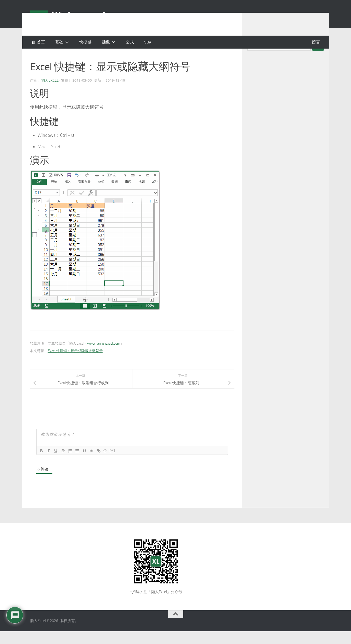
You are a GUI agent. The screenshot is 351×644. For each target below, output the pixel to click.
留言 (316, 42)
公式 (130, 42)
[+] (112, 463)
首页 (41, 42)
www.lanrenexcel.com (104, 356)
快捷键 (85, 42)
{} (105, 463)
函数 (106, 42)
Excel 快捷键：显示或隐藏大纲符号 (75, 364)
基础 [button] (59, 42)
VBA (148, 42)
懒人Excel (50, 93)
